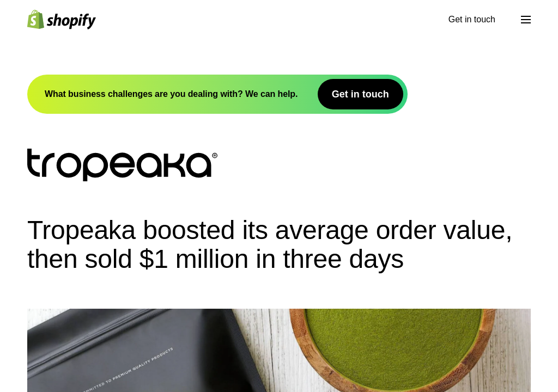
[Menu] (526, 20)
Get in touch (472, 19)
